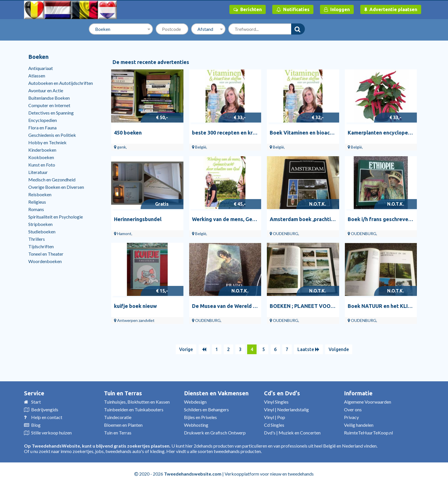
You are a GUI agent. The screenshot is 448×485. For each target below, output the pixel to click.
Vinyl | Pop (275, 417)
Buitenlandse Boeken (49, 98)
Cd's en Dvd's (282, 393)
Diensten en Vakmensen (216, 393)
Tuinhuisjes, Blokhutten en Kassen (137, 402)
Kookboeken (41, 157)
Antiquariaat (41, 68)
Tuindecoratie (118, 417)
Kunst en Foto (42, 165)
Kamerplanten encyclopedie (382, 133)
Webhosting (196, 425)
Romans (36, 209)
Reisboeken (40, 194)
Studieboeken (42, 232)
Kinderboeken (42, 150)
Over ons (353, 409)
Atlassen (37, 76)
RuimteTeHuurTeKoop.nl (368, 433)
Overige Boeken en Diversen (56, 187)
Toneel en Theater (46, 254)
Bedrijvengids (45, 409)
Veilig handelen (359, 425)
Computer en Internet (49, 105)
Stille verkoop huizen (51, 433)
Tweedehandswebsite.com (193, 474)
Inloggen (337, 9)
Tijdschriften (41, 246)
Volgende (339, 349)
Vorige (186, 349)
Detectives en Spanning (51, 113)
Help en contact (47, 417)
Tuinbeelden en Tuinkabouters (134, 409)
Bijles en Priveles (200, 417)
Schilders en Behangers (206, 409)
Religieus (37, 202)
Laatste (308, 349)
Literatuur (38, 172)
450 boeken (128, 133)
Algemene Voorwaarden (368, 402)
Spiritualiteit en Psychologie (56, 217)
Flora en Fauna (42, 128)
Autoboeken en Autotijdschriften (61, 83)
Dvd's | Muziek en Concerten (292, 433)
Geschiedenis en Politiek (52, 135)
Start (36, 402)
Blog (36, 425)
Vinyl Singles (276, 402)
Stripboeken (40, 224)
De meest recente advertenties (151, 62)
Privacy (351, 417)
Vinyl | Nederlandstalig (286, 409)
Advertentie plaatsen (391, 9)
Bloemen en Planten (123, 425)
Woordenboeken (45, 261)
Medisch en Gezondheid (52, 180)
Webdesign (195, 402)
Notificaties (293, 9)
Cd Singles (274, 425)
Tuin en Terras (123, 393)
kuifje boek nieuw (135, 306)
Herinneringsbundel (138, 219)
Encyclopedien (43, 120)
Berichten (248, 9)
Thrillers (37, 239)
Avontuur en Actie (46, 90)
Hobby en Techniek (47, 142)
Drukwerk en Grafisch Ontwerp (215, 433)
